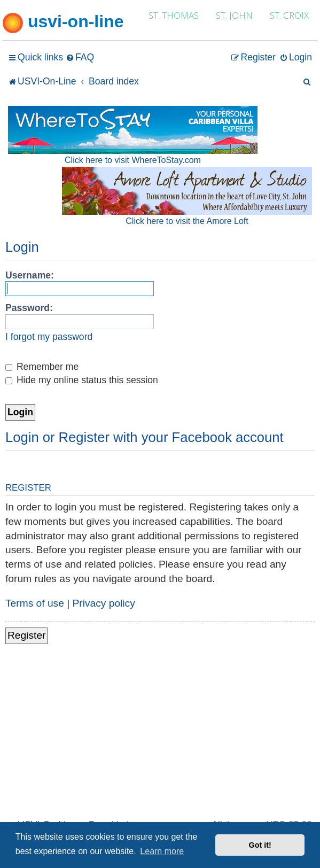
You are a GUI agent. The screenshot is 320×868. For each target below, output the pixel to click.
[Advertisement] (160, 737)
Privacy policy (104, 603)
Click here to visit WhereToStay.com (133, 160)
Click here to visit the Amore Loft (187, 221)
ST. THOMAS (174, 15)
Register (26, 635)
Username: (30, 275)
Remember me (42, 367)
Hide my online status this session (82, 380)
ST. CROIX (289, 15)
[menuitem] (80, 57)
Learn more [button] (162, 851)
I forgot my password (49, 337)
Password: (29, 308)
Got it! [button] (260, 845)
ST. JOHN (234, 15)
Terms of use (35, 603)
